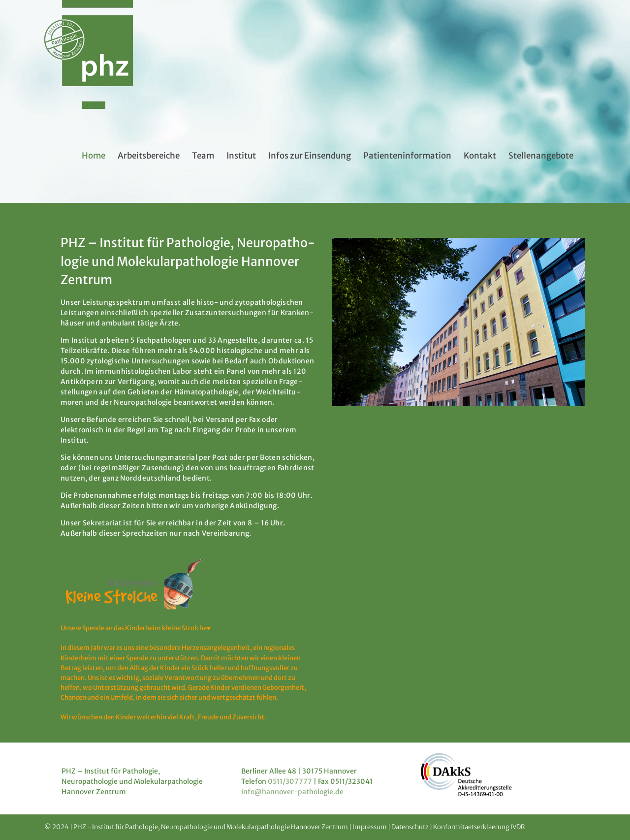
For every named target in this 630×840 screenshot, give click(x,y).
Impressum (370, 827)
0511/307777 (290, 781)
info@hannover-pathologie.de (292, 792)
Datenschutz (410, 827)
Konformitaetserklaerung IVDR (479, 827)
